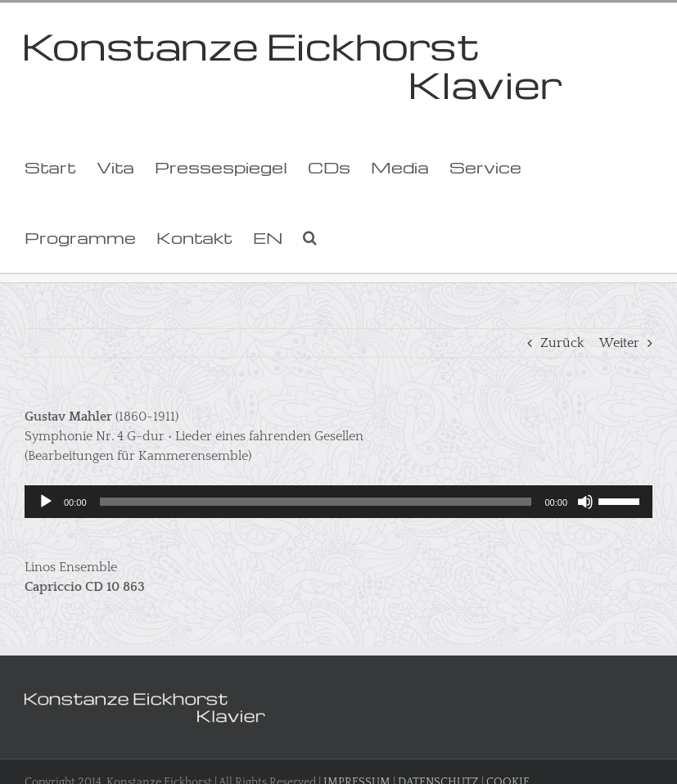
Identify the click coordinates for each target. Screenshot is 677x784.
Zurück (562, 343)
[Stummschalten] (585, 502)
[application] (338, 502)
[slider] (316, 502)
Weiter (619, 343)
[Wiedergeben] (46, 502)
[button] (310, 237)
